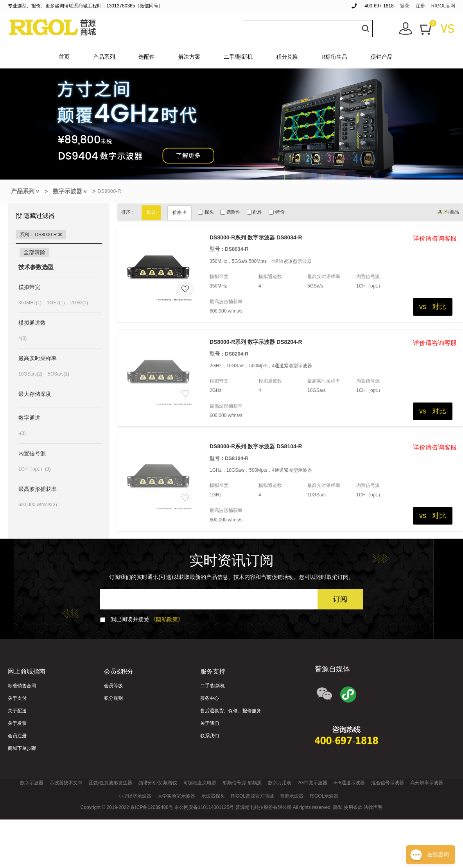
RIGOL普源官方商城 (252, 796)
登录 (405, 6)
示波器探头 (213, 796)
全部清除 (34, 252)
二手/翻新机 (238, 57)
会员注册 (17, 736)
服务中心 (210, 698)
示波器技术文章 (66, 783)
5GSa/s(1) (58, 374)
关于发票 (17, 723)
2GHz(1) (79, 303)
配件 (255, 212)
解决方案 (189, 57)
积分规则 (113, 698)
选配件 (147, 57)
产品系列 (104, 57)
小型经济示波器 (135, 796)
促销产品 (382, 57)
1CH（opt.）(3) (35, 469)
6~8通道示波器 (349, 783)
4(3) (22, 338)
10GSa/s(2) (30, 374)
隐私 (338, 807)
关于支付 (17, 698)
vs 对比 (433, 307)
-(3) (22, 433)
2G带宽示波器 (312, 783)
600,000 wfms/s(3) (38, 505)
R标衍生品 (334, 57)
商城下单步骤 (22, 748)
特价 (276, 212)
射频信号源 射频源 (242, 783)
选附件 (230, 212)
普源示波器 (292, 796)
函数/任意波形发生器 (110, 783)
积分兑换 (287, 57)
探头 (206, 212)
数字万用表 (280, 783)
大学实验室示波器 (176, 796)
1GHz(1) (56, 303)
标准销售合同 (22, 686)
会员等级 (113, 686)
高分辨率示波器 (427, 783)
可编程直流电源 (200, 783)
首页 (64, 57)
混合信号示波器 (388, 783)
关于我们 (210, 723)
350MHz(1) (30, 303)
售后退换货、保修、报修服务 (231, 711)
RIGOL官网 (443, 6)
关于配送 (17, 711)
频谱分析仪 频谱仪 (158, 783)
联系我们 (210, 736)
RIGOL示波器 (324, 796)
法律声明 (373, 807)
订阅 (340, 599)
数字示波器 (72, 191)
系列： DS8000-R (41, 235)
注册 (420, 6)
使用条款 (353, 807)
